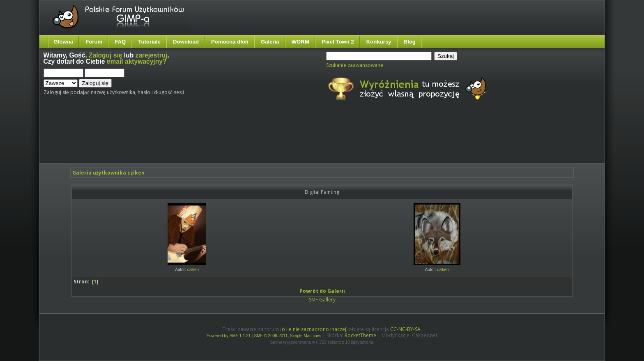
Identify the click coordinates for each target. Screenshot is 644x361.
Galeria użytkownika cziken (108, 173)
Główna (64, 42)
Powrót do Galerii (322, 291)
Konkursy (379, 42)
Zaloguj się (105, 55)
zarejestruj (152, 55)
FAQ (120, 42)
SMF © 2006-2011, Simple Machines (288, 336)
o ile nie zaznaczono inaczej (314, 329)
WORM (300, 42)
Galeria (270, 42)
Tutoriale (149, 42)
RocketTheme (360, 335)
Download (186, 42)
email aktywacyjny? (137, 61)
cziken (193, 270)
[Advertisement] (198, 139)
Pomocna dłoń (230, 42)
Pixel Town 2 (338, 42)
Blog (410, 42)
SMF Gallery (322, 300)
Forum (94, 42)
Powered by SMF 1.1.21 (229, 336)
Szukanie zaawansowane (355, 65)
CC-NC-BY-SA (405, 329)
